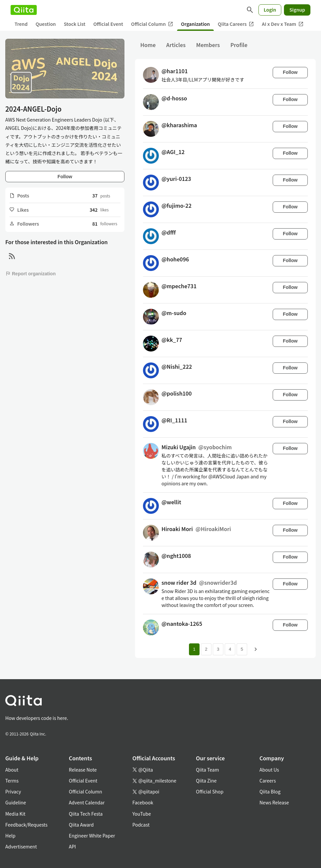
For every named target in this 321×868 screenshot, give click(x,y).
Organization (195, 24)
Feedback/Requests (26, 825)
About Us (269, 770)
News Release (274, 802)
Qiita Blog (270, 791)
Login (270, 10)
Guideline (16, 802)
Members (208, 45)
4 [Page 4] (230, 649)
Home (148, 45)
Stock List (75, 24)
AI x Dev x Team (283, 24)
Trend (21, 24)
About (12, 770)
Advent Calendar (87, 802)
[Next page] (256, 649)
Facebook (143, 802)
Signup (297, 10)
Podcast (141, 825)
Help (10, 836)
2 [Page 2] (206, 649)
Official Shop (210, 791)
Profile (239, 45)
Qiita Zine (206, 781)
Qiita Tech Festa (86, 814)
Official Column (152, 24)
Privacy (13, 791)
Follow (65, 177)
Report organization (30, 274)
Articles (176, 45)
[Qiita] (24, 10)
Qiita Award (81, 825)
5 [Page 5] (242, 649)
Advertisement (21, 846)
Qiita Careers (236, 24)
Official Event (108, 24)
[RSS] (12, 256)
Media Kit (15, 814)
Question (46, 24)
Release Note (83, 770)
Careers (268, 781)
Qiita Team (207, 770)
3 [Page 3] (218, 649)
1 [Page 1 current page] (194, 649)
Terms (12, 781)
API (72, 846)
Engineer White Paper (92, 836)
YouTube (142, 814)
